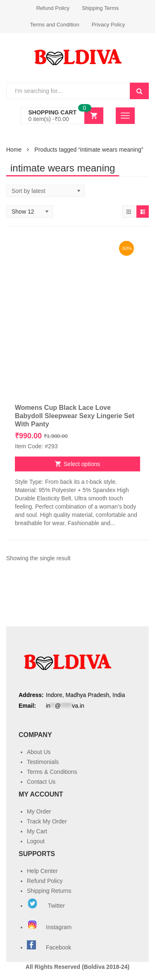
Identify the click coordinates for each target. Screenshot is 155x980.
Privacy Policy (108, 25)
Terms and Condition (54, 25)
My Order (39, 811)
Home (14, 150)
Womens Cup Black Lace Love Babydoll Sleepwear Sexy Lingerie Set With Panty (75, 416)
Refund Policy (53, 8)
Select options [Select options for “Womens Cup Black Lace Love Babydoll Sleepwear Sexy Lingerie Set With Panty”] (82, 464)
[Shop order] (45, 191)
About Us (39, 752)
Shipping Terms (100, 8)
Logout (36, 841)
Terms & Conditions (52, 772)
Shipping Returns (49, 891)
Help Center (42, 871)
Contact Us (41, 782)
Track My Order (47, 821)
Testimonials (43, 762)
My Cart (37, 831)
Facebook (58, 947)
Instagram (50, 927)
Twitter (46, 906)
